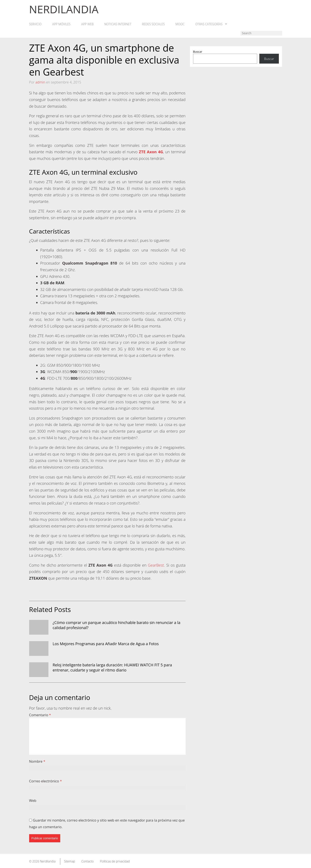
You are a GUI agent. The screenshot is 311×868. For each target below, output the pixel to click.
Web (33, 801)
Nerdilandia (48, 861)
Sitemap (70, 861)
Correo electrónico (46, 781)
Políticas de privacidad (115, 861)
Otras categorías (211, 24)
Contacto (88, 861)
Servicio (35, 24)
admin (40, 82)
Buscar (198, 52)
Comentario (40, 715)
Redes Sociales (153, 24)
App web (87, 24)
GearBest (156, 565)
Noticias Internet (118, 24)
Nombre (37, 761)
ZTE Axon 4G (151, 152)
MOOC (180, 24)
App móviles (61, 24)
